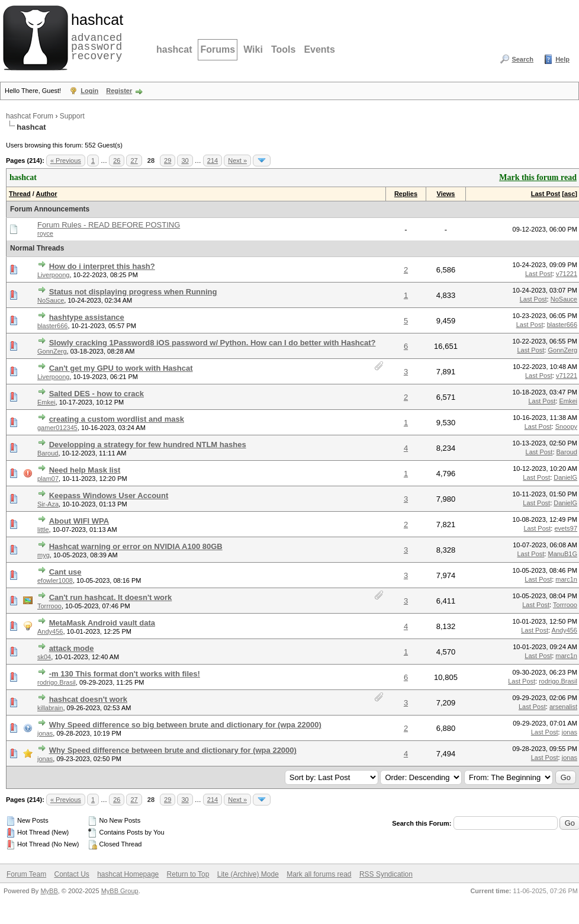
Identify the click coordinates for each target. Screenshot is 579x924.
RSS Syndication (386, 874)
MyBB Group (120, 891)
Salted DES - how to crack (96, 394)
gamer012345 (57, 428)
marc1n (566, 579)
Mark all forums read (319, 874)
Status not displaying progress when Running (133, 292)
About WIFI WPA (79, 521)
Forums (218, 49)
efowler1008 (55, 580)
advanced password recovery (95, 36)
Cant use (65, 572)
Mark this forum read (538, 177)
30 (185, 161)
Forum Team (26, 874)
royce (45, 233)
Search (522, 59)
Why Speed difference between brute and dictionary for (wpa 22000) (173, 750)
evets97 (566, 528)
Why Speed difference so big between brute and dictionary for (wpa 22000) (185, 725)
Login (89, 91)
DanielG (565, 477)
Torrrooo (49, 606)
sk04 (44, 657)
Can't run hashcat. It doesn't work (111, 597)
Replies (406, 194)
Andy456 (50, 631)
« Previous (66, 161)
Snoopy (566, 426)
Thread (20, 194)
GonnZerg (52, 351)
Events (319, 49)
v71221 (567, 274)
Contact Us (71, 874)
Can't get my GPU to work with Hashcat (121, 368)
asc (570, 194)
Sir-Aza (48, 504)
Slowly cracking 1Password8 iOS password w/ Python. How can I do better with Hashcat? (213, 343)
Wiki (253, 49)
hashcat (174, 49)
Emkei (46, 402)
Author (46, 194)
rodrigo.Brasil (57, 682)
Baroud (48, 453)
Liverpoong (53, 275)
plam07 (48, 479)
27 (134, 161)
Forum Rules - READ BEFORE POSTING (109, 225)
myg (44, 555)
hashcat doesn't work (88, 699)
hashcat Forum (30, 116)
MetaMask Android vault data (102, 623)
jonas (45, 733)
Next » (237, 161)
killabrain (50, 708)
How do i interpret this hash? (102, 266)
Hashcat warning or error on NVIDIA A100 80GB (136, 546)
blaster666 (52, 326)
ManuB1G (562, 554)
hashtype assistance (87, 317)
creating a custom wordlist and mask (117, 419)
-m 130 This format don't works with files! (125, 674)
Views (446, 194)
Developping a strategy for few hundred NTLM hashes (148, 445)
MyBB (49, 891)
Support (72, 116)
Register (119, 91)
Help (562, 59)
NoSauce (51, 300)
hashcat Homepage (128, 874)
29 (168, 161)
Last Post (546, 194)
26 (117, 161)
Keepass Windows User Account (109, 495)
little (43, 530)
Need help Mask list (85, 470)
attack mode (72, 648)
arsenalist (563, 707)
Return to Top (188, 874)
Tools (283, 49)
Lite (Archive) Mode (248, 874)
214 (213, 161)
